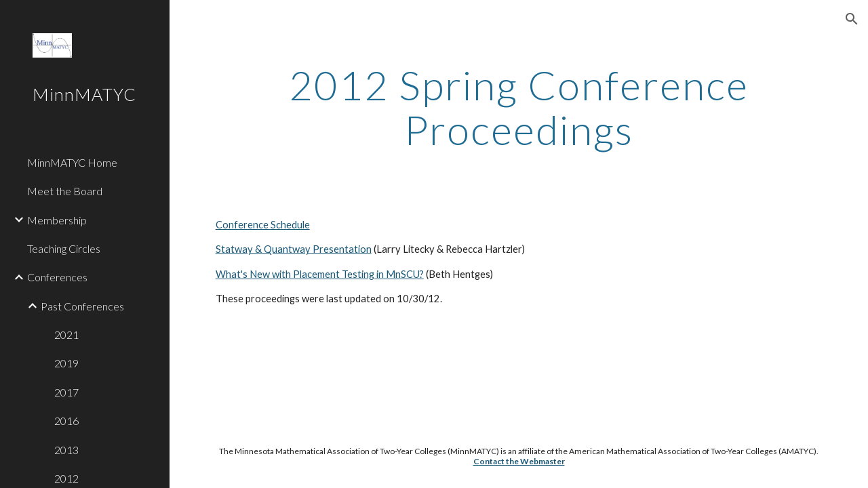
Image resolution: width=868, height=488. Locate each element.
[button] (852, 19)
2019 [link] (66, 363)
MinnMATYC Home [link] (72, 162)
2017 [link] (66, 392)
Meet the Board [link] (65, 191)
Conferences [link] (57, 277)
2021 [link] (66, 334)
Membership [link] (57, 220)
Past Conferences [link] (82, 306)
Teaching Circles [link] (64, 248)
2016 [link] (66, 421)
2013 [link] (66, 450)
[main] (519, 107)
